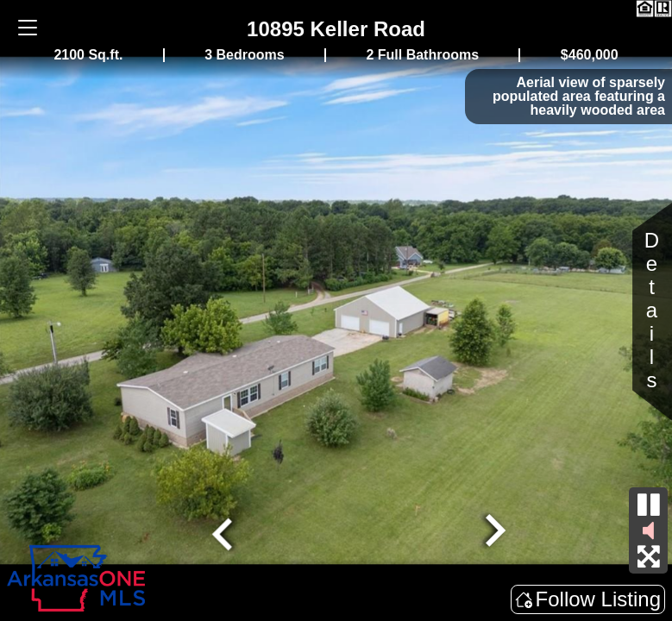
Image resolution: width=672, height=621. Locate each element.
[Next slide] (493, 532)
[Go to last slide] (224, 532)
